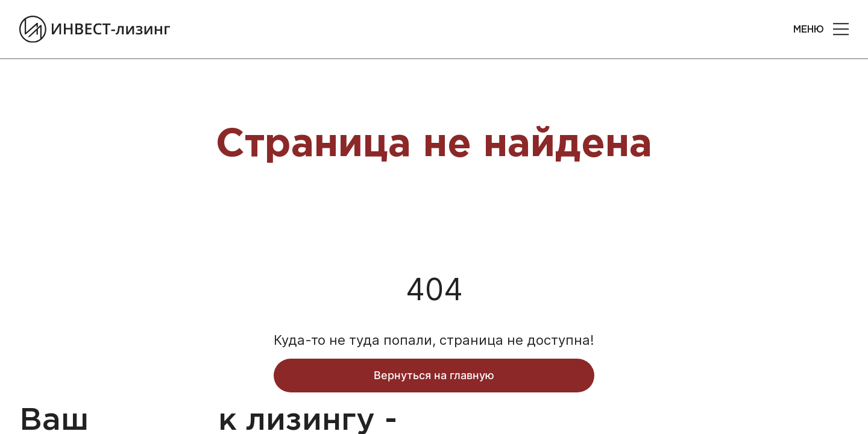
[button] (841, 33)
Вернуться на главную (434, 382)
